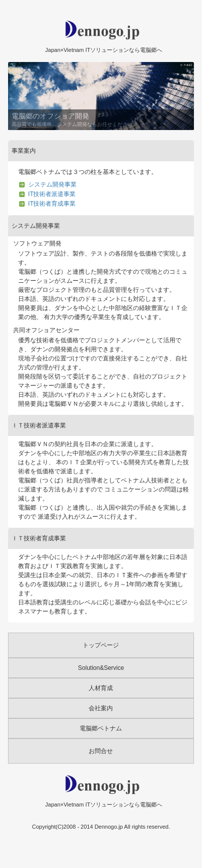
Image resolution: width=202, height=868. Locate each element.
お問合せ (101, 751)
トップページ (101, 645)
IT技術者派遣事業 (52, 194)
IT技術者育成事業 (52, 204)
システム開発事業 (52, 184)
